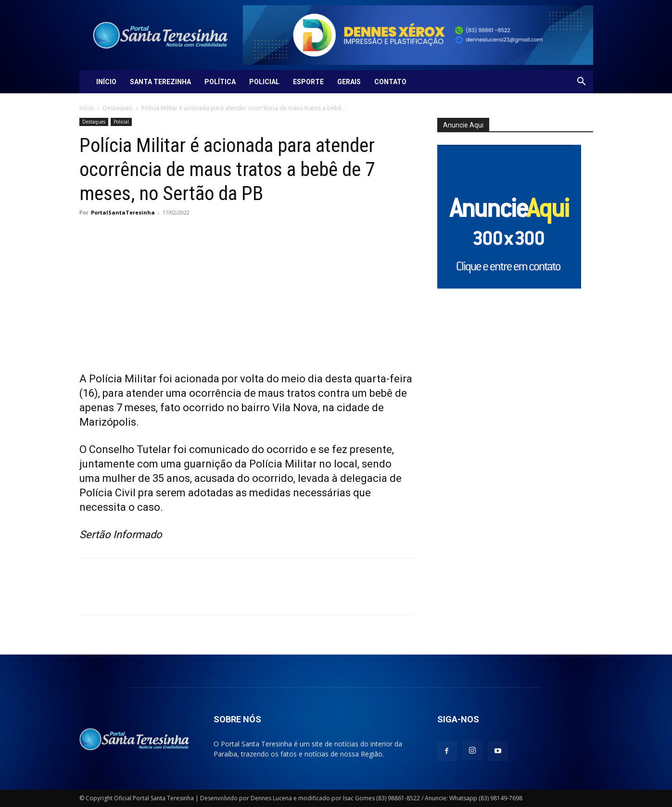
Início (106, 82)
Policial (264, 82)
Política (220, 82)
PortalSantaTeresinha (123, 212)
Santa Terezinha (160, 82)
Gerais (349, 82)
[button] (582, 82)
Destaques (118, 108)
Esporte (308, 82)
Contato (390, 82)
